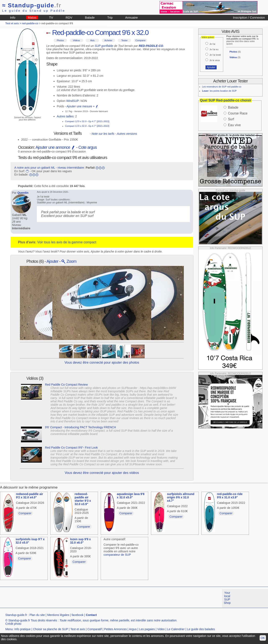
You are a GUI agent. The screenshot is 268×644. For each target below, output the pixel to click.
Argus (133, 629)
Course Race (238, 113)
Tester (124, 40)
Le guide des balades (201, 629)
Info (13, 17)
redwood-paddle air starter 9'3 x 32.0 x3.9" (83, 499)
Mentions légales (58, 615)
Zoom (69, 261)
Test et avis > (14, 23)
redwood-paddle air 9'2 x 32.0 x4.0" (29, 496)
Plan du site (37, 615)
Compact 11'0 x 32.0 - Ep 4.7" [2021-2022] (87, 126)
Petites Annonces (115, 629)
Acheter (108, 40)
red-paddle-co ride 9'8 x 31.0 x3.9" (230, 496)
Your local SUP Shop (227, 598)
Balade (90, 17)
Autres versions (127, 134)
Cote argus (88, 147)
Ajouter (52, 261)
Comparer (141, 40)
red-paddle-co (30, 23)
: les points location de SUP (219, 91)
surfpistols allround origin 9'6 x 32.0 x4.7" (181, 497)
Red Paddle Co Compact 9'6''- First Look (71, 448)
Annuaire (131, 17)
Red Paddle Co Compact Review (66, 385)
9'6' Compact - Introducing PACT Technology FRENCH (81, 427)
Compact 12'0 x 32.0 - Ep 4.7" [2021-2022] (87, 121)
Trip (110, 17)
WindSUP (73, 101)
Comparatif (94, 629)
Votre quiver (208, 37)
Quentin (23, 193)
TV (51, 17)
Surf (231, 119)
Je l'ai (212, 44)
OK (263, 638)
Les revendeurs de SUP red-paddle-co (222, 87)
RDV (69, 17)
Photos (60, 40)
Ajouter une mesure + (82, 106)
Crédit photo (13, 624)
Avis (92, 40)
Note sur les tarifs (103, 134)
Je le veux (215, 60)
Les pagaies (147, 629)
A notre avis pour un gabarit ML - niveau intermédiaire (49, 168)
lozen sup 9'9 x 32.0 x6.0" (81, 541)
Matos (32, 17)
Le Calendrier (176, 629)
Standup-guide (32, 5)
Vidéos (76, 40)
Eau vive (234, 125)
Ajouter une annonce (55, 147)
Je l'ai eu (214, 49)
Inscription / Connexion (249, 17)
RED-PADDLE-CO (151, 46)
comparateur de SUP (117, 555)
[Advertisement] (76, 598)
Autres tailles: (66, 116)
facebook (78, 615)
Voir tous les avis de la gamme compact (67, 242)
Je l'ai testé (215, 55)
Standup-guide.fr (16, 615)
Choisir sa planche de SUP (51, 629)
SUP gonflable (104, 46)
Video (161, 629)
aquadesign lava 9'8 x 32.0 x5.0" (131, 496)
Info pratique (22, 629)
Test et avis (78, 629)
